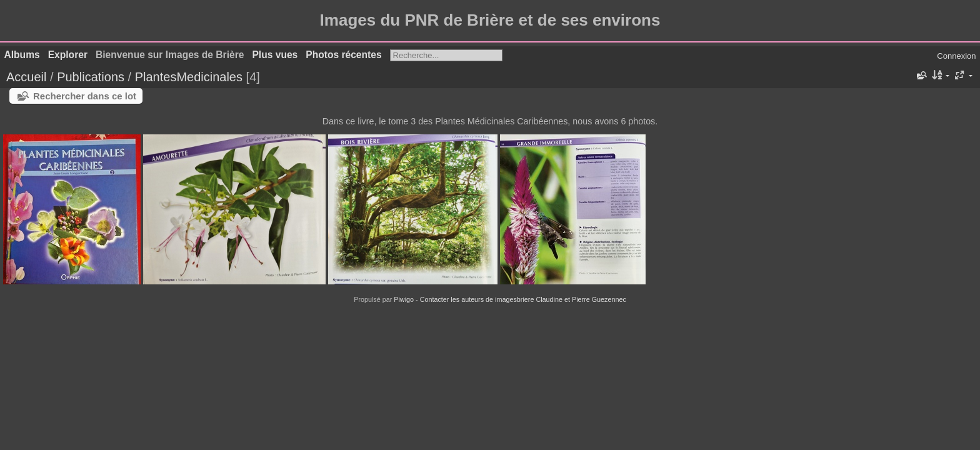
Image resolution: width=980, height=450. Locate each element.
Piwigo (404, 299)
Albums (22, 55)
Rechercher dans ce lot (85, 96)
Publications (91, 77)
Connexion (956, 56)
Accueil (26, 77)
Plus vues (275, 55)
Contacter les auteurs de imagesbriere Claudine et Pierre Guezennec (523, 299)
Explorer (68, 55)
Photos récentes (343, 55)
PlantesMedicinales (189, 77)
